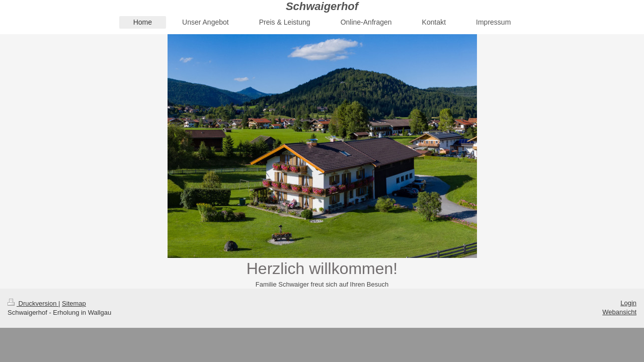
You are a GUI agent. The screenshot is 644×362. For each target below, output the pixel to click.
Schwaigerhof (322, 6)
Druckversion (33, 303)
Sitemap (74, 303)
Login (628, 303)
